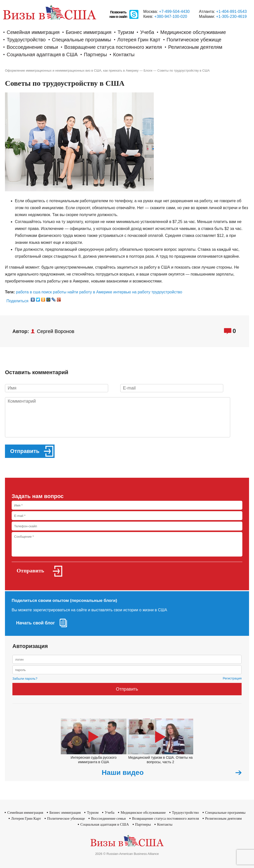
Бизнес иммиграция (89, 32)
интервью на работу (132, 292)
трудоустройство (167, 292)
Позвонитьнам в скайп (118, 14)
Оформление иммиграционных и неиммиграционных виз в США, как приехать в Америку (72, 70)
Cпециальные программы (81, 40)
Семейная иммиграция (33, 32)
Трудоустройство (26, 40)
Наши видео (123, 773)
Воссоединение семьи (32, 47)
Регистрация (232, 678)
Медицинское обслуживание (193, 32)
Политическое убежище (194, 40)
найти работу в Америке (90, 292)
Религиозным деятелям (195, 47)
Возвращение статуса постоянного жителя (113, 47)
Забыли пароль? (25, 679)
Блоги (148, 70)
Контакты (124, 55)
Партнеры (95, 55)
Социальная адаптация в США (42, 55)
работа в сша (28, 292)
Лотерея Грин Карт (139, 40)
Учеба (147, 32)
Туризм (126, 32)
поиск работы (54, 292)
